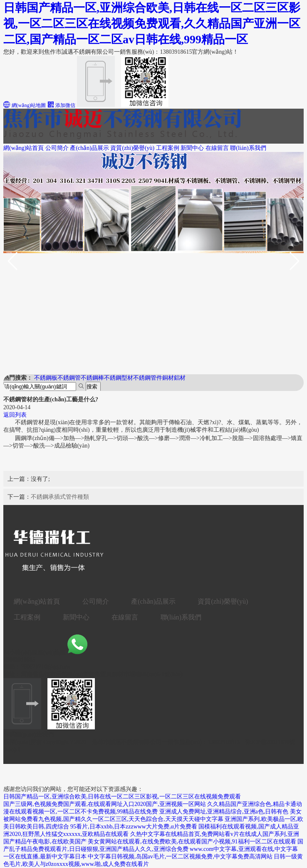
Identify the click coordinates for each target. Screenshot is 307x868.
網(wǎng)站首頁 (24, 148)
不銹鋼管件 (148, 378)
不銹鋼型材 (119, 378)
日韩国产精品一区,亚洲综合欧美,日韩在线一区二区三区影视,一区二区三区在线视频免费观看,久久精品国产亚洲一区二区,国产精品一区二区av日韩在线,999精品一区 (152, 24)
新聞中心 (192, 148)
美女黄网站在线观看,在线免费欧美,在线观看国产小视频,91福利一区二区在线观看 (192, 842)
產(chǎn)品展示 (89, 148)
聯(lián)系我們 (248, 148)
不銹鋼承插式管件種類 (60, 497)
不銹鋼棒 (92, 378)
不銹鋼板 (46, 378)
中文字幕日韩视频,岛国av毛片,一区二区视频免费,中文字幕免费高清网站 (180, 857)
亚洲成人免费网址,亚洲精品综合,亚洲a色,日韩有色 (224, 812)
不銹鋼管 (69, 378)
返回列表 (15, 415)
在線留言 (217, 148)
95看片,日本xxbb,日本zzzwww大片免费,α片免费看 (134, 827)
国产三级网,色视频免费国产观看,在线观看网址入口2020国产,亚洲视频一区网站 (105, 804)
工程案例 (168, 148)
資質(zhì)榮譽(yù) (132, 148)
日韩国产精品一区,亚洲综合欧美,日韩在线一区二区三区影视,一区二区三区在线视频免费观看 (122, 797)
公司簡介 (57, 148)
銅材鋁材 (174, 378)
